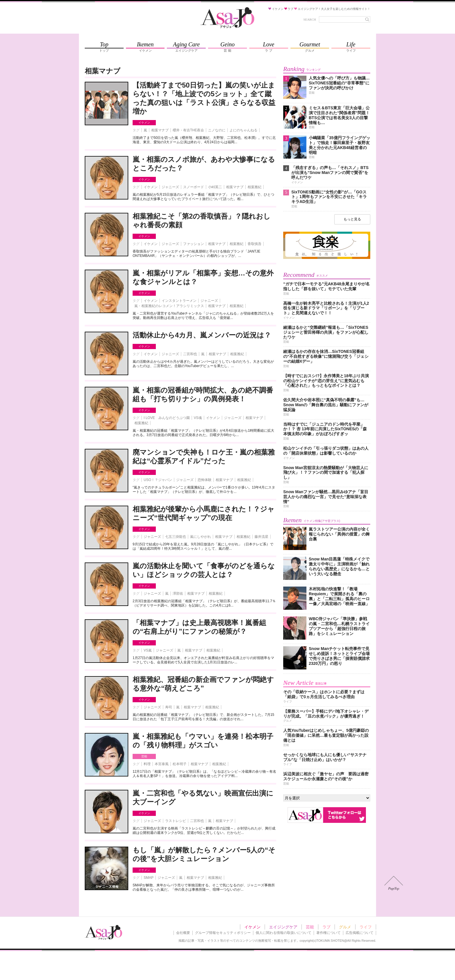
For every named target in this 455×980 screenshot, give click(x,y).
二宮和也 (190, 354)
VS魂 (198, 418)
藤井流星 (261, 537)
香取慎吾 (254, 244)
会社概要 (183, 933)
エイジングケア (283, 927)
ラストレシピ (176, 821)
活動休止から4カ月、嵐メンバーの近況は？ (202, 335)
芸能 (144, 756)
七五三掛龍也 (176, 537)
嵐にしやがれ (201, 537)
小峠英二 (215, 187)
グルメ (345, 927)
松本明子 (180, 764)
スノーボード (194, 187)
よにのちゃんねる (243, 130)
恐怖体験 (205, 480)
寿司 (169, 707)
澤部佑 (178, 594)
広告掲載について (360, 933)
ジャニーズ (170, 187)
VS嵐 (148, 650)
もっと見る (352, 219)
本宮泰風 (162, 764)
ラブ (326, 927)
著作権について (328, 933)
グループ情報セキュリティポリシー (223, 933)
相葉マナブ (160, 130)
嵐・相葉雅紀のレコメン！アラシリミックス (169, 306)
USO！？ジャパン (158, 480)
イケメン (144, 122)
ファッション (194, 244)
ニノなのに (217, 130)
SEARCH (310, 19)
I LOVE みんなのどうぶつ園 (167, 418)
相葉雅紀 (254, 187)
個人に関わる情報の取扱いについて (284, 933)
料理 (147, 764)
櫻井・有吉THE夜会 (188, 130)
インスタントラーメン (179, 301)
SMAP (149, 878)
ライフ (366, 927)
